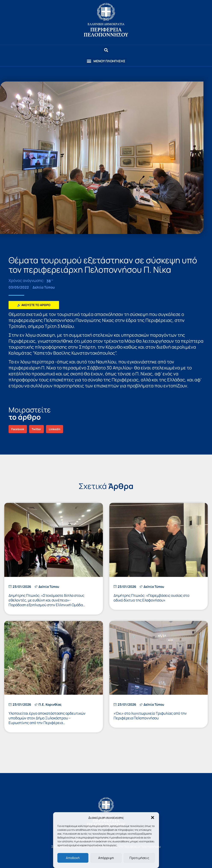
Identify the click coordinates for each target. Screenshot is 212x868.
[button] (153, 818)
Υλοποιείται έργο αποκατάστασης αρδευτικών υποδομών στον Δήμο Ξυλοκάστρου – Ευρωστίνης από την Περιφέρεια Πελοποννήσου (47, 720)
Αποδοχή (73, 858)
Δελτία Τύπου (44, 287)
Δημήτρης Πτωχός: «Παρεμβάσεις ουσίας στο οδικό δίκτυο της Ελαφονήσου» (151, 598)
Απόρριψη (106, 858)
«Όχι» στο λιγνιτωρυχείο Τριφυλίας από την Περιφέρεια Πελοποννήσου (150, 716)
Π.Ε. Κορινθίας (50, 704)
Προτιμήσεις (139, 858)
